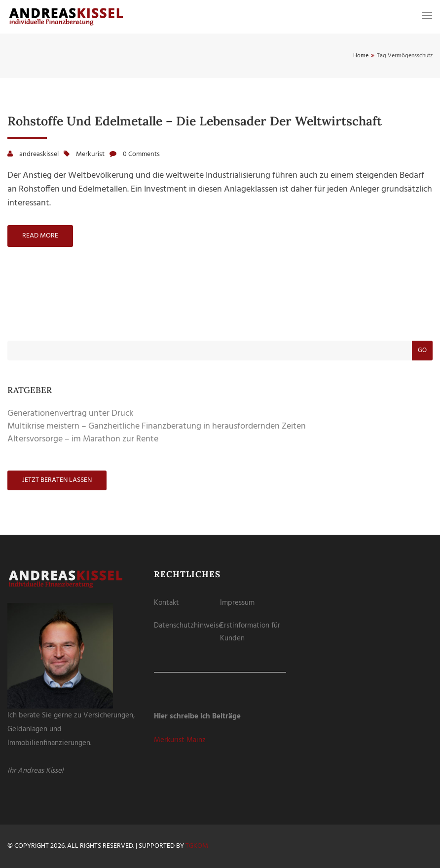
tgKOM (197, 846)
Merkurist (90, 154)
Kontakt (166, 603)
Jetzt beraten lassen (57, 480)
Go (422, 350)
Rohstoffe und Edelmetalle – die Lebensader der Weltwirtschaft (195, 121)
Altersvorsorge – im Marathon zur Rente (83, 439)
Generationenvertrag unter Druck (71, 414)
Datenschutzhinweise (188, 626)
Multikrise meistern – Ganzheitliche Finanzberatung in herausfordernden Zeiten (157, 426)
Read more (40, 236)
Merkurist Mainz (180, 740)
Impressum (237, 603)
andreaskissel (39, 154)
